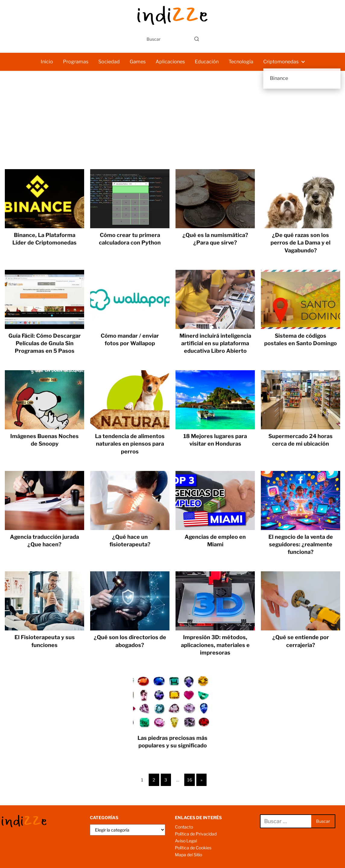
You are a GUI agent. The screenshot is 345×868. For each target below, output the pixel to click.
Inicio (47, 62)
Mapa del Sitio (188, 855)
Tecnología (241, 62)
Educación (207, 62)
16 (190, 780)
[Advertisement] (172, 124)
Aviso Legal (186, 841)
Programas (76, 62)
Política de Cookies (193, 848)
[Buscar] (197, 39)
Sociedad (109, 62)
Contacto (184, 827)
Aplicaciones (170, 62)
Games (138, 62)
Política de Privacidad (196, 834)
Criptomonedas (281, 62)
